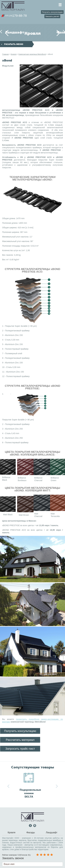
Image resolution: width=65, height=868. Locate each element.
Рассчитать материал (20, 740)
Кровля (14, 54)
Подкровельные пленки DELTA (30, 793)
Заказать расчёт (52, 16)
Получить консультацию (52, 12)
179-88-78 (16, 16)
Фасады (58, 32)
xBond (50, 54)
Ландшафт (7, 32)
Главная (5, 54)
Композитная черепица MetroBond (32, 54)
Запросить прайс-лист (20, 749)
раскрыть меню (12, 44)
